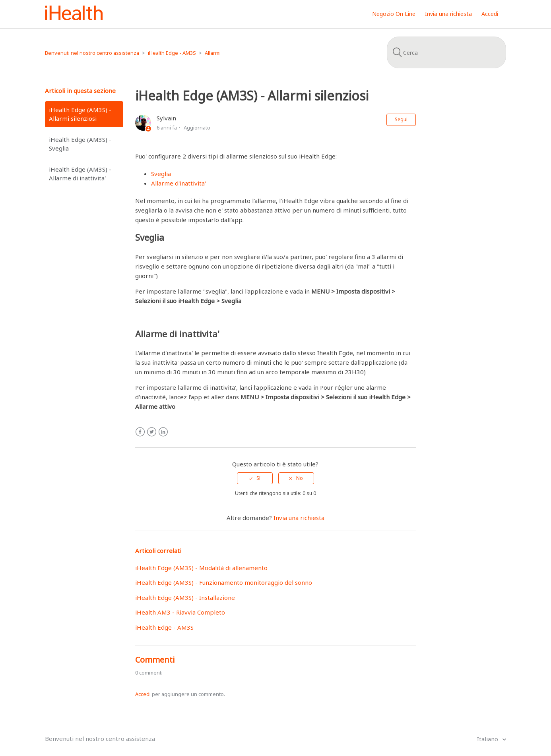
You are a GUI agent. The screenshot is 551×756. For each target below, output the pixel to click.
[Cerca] (446, 52)
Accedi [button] (490, 14)
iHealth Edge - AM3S (172, 53)
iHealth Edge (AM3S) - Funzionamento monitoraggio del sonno (224, 582)
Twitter (152, 432)
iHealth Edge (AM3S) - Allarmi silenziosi (80, 114)
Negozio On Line (394, 14)
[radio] (255, 478)
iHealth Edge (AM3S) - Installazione (185, 597)
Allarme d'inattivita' (178, 183)
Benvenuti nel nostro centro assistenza (92, 53)
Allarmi (213, 53)
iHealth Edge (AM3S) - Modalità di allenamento (201, 568)
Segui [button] (401, 119)
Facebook (140, 432)
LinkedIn (163, 432)
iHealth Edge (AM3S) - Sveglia (80, 144)
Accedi (143, 694)
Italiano (488, 739)
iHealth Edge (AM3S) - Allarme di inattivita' (80, 174)
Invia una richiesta (448, 14)
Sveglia (161, 174)
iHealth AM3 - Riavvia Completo (180, 612)
